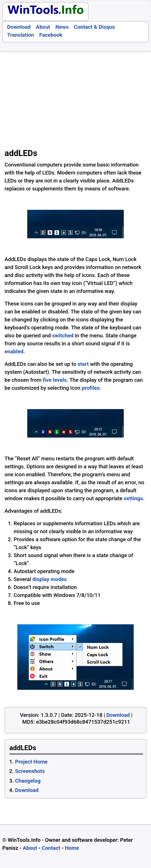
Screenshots (30, 771)
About (43, 27)
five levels (55, 380)
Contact (51, 848)
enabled (14, 352)
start (83, 364)
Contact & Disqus (94, 27)
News (62, 27)
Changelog (28, 781)
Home (72, 848)
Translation (21, 35)
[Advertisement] (75, 102)
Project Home (31, 762)
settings (133, 498)
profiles (91, 388)
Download (19, 27)
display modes (50, 579)
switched (63, 336)
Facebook (51, 35)
